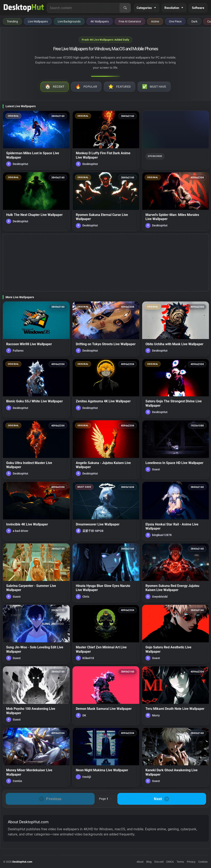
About (140, 862)
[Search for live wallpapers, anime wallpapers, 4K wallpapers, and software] (83, 8)
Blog (149, 862)
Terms (180, 862)
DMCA (170, 862)
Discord (159, 862)
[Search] (125, 8)
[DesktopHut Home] (24, 8)
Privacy (191, 862)
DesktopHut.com (22, 862)
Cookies (203, 862)
